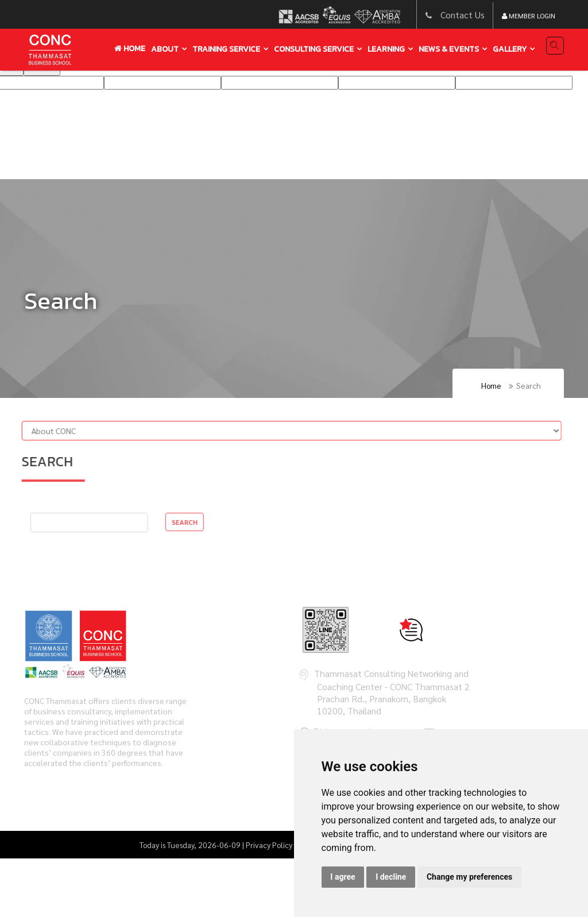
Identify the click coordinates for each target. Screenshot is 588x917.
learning (386, 49)
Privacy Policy (269, 845)
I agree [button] (343, 877)
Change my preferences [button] (469, 877)
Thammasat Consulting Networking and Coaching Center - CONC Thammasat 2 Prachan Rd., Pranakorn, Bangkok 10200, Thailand (392, 692)
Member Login (529, 16)
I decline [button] (391, 877)
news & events (449, 49)
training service (226, 49)
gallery (510, 49)
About (165, 49)
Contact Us (463, 15)
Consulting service (314, 49)
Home (130, 49)
